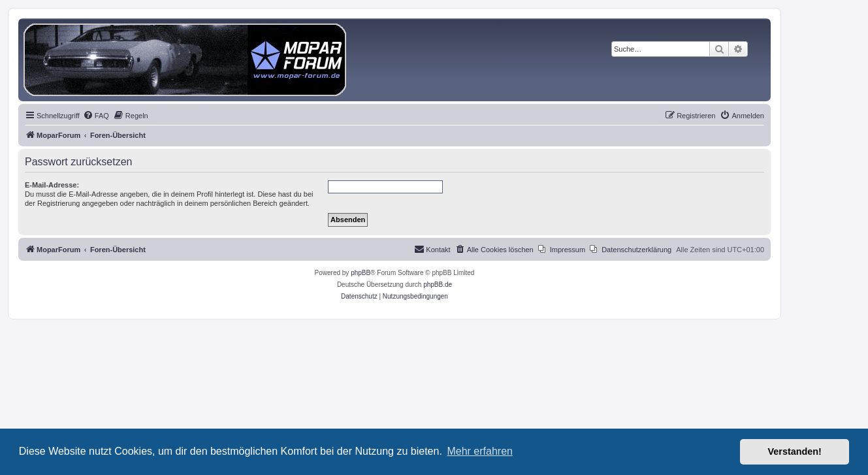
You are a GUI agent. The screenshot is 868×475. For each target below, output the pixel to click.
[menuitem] (96, 116)
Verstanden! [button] (795, 451)
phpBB (361, 273)
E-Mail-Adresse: (52, 185)
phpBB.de (438, 285)
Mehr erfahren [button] (480, 451)
